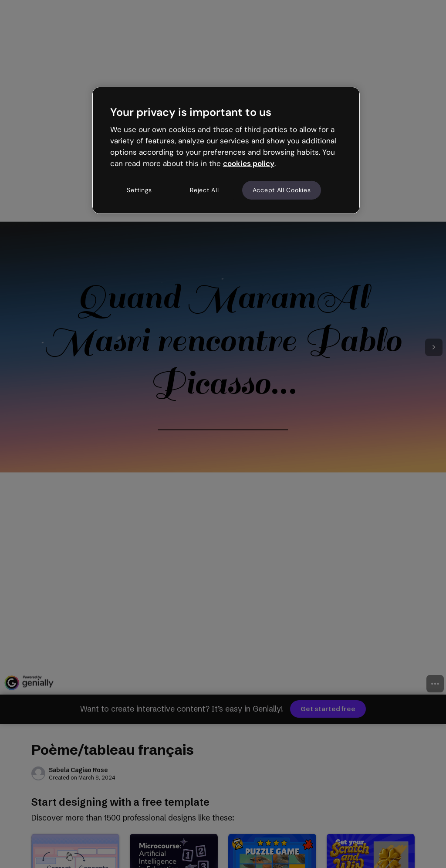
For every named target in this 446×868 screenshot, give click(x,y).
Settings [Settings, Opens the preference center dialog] (139, 190)
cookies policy (249, 163)
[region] (226, 150)
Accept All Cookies (282, 190)
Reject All (204, 190)
